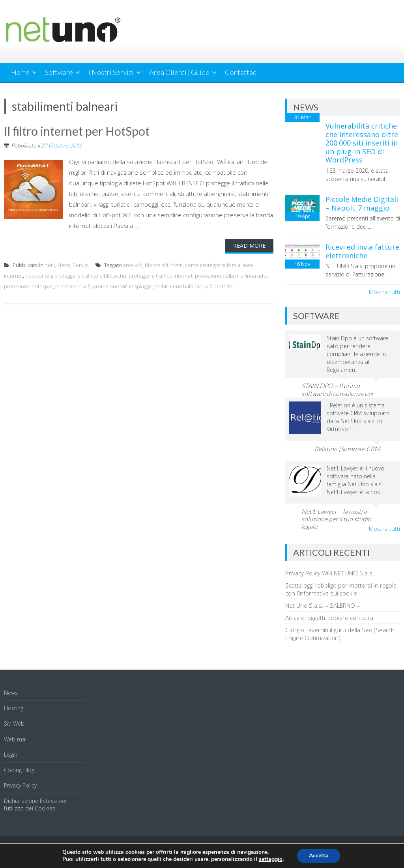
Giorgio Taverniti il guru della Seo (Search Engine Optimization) (340, 634)
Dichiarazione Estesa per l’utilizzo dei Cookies (36, 804)
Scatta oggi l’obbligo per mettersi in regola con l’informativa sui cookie (341, 589)
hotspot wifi (39, 276)
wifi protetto (219, 286)
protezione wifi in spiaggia (123, 286)
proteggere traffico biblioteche (90, 276)
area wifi (133, 265)
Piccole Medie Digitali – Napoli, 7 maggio (362, 203)
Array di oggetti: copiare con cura (329, 618)
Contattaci (241, 72)
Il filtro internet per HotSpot (77, 131)
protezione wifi (73, 286)
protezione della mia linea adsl (231, 276)
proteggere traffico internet (161, 276)
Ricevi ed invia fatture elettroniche (362, 251)
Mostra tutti (384, 292)
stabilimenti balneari (179, 286)
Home (20, 72)
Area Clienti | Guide (179, 72)
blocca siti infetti (164, 265)
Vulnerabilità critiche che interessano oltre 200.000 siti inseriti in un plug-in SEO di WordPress (362, 143)
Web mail (16, 739)
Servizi (80, 265)
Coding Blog (19, 770)
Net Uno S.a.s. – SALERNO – (323, 605)
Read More (249, 245)
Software (59, 72)
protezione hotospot (28, 286)
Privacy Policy (20, 785)
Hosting (14, 708)
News (64, 265)
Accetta (319, 856)
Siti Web (14, 723)
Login (11, 755)
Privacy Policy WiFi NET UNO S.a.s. (330, 573)
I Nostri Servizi (111, 72)
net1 (50, 265)
